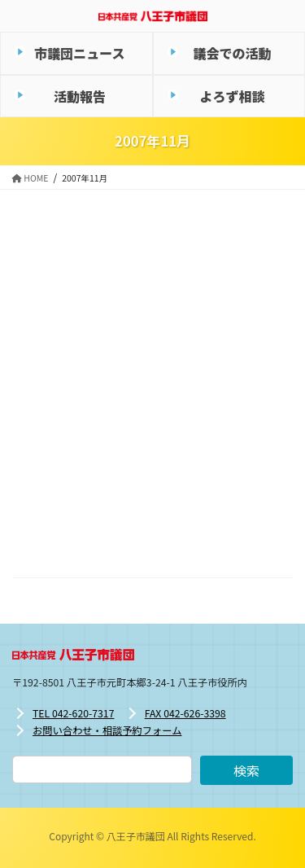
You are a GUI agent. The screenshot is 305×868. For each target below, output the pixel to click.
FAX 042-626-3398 (185, 713)
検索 (246, 770)
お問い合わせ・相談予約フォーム (107, 730)
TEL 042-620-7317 (73, 713)
